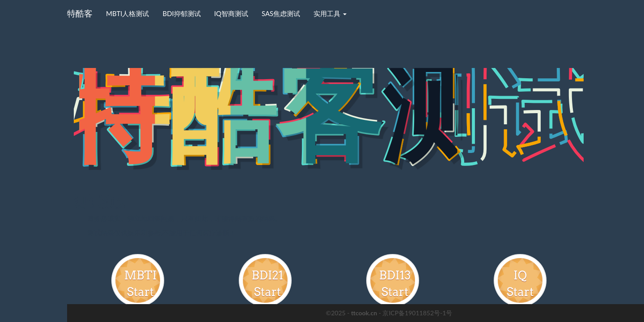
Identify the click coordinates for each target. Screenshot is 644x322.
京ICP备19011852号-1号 (417, 313)
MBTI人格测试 (127, 13)
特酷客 (80, 13)
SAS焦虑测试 (281, 13)
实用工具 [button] (330, 13)
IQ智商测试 (231, 13)
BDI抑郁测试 (181, 13)
